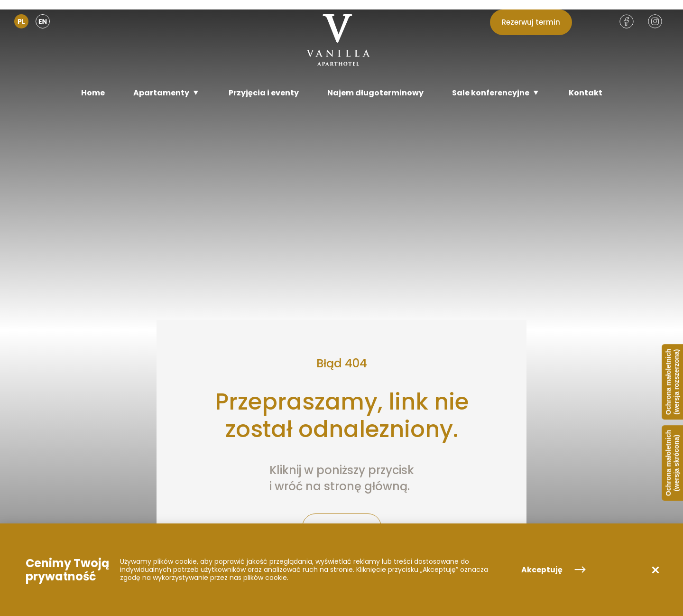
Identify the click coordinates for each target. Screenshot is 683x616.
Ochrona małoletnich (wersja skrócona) (672, 463)
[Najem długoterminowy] (375, 93)
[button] (655, 570)
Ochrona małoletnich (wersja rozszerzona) (672, 382)
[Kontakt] (586, 93)
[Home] (93, 93)
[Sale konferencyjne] (496, 93)
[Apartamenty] (167, 93)
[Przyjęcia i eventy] (264, 93)
